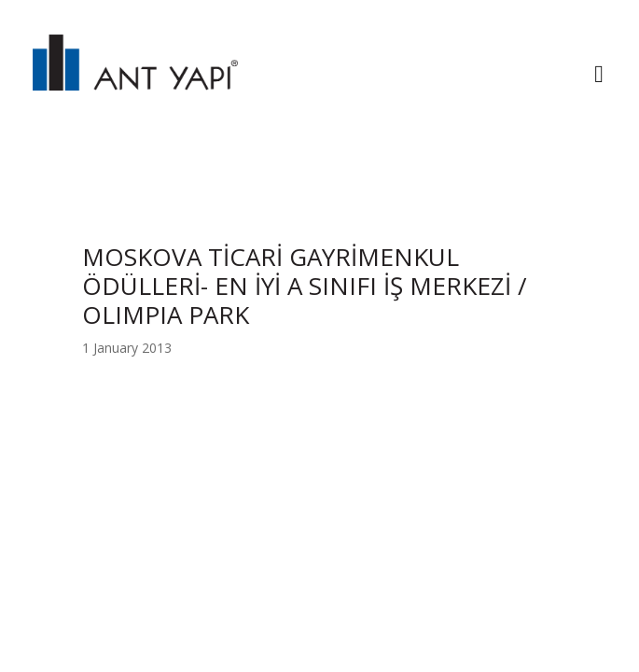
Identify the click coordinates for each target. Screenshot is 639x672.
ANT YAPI (135, 77)
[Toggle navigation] (599, 77)
